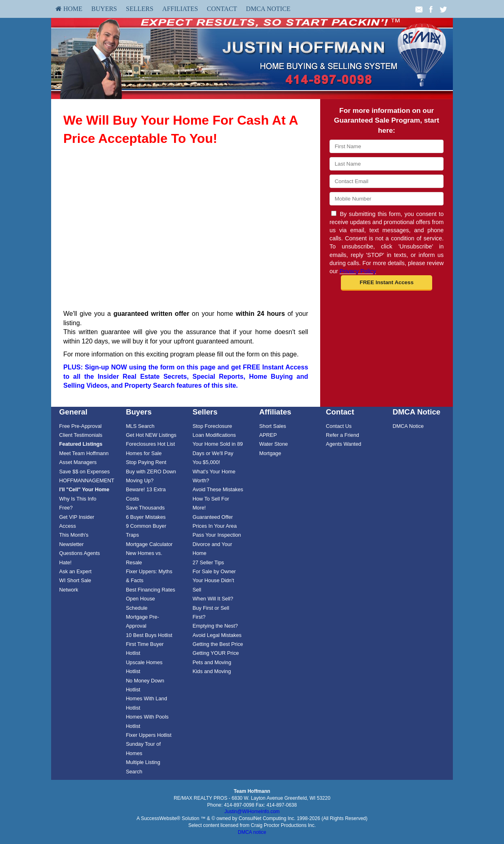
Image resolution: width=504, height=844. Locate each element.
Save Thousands (145, 508)
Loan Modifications (214, 435)
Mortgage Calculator (149, 544)
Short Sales (273, 426)
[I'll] (84, 489)
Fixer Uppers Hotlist (149, 735)
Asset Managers (78, 462)
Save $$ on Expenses (85, 472)
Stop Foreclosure (212, 426)
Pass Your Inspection (217, 535)
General (73, 412)
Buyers (104, 9)
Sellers (140, 9)
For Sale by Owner (214, 571)
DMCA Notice (268, 9)
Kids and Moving (212, 671)
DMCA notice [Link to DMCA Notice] (252, 832)
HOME (69, 9)
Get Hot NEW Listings (151, 435)
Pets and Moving (212, 662)
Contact (222, 9)
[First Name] (387, 146)
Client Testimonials (81, 435)
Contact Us (339, 426)
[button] (387, 283)
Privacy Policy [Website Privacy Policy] (358, 271)
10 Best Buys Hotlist (149, 635)
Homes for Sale (144, 453)
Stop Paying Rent (146, 462)
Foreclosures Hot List (150, 444)
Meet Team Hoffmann (84, 453)
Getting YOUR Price (215, 653)
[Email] (387, 181)
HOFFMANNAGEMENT (87, 480)
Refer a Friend (342, 435)
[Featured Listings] (81, 444)
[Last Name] (387, 164)
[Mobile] (387, 199)
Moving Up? (140, 480)
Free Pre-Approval (81, 426)
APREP (268, 435)
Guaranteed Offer (212, 517)
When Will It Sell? (213, 599)
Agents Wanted (344, 444)
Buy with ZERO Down (151, 472)
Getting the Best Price (218, 644)
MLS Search (140, 426)
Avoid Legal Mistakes (217, 635)
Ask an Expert (75, 571)
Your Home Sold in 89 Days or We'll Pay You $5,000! (218, 453)
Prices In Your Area (214, 526)
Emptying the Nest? (215, 626)
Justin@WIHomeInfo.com (252, 812)
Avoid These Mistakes (218, 489)
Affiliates (180, 9)
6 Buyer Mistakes (146, 517)
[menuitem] (69, 9)
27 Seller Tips (208, 562)
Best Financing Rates (151, 590)
